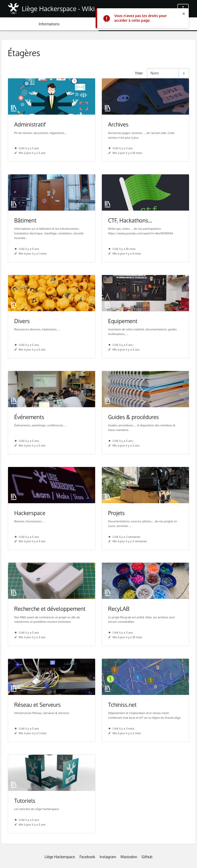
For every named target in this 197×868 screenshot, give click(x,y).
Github (147, 857)
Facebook (87, 857)
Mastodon (129, 857)
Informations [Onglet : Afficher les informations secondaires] (49, 24)
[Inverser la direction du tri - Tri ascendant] (184, 73)
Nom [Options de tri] (155, 73)
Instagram (108, 857)
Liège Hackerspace (60, 857)
